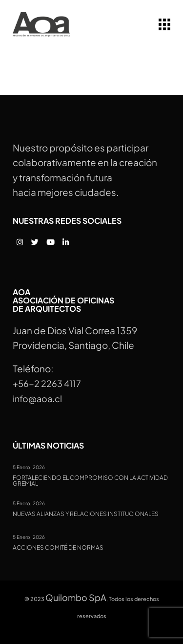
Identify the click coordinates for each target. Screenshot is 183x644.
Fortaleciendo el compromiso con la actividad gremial (90, 481)
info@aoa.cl (37, 398)
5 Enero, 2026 (29, 467)
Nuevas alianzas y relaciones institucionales (86, 514)
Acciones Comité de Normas (58, 548)
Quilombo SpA (76, 597)
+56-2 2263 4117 (47, 383)
